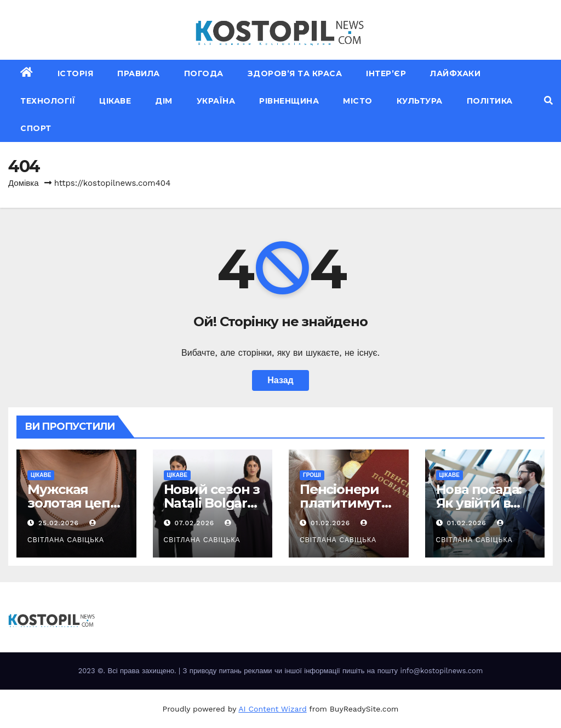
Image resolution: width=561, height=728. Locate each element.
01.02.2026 (332, 523)
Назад (280, 380)
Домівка (24, 183)
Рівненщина (289, 101)
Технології (48, 101)
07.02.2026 (196, 523)
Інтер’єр (386, 73)
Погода (204, 73)
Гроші (312, 475)
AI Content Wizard (272, 709)
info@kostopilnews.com (441, 671)
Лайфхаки (455, 73)
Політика (490, 101)
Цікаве (115, 101)
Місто (358, 101)
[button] (548, 101)
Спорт (36, 128)
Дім (164, 101)
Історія (76, 73)
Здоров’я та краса (295, 73)
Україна (216, 101)
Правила (139, 73)
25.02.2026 (60, 523)
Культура (420, 101)
